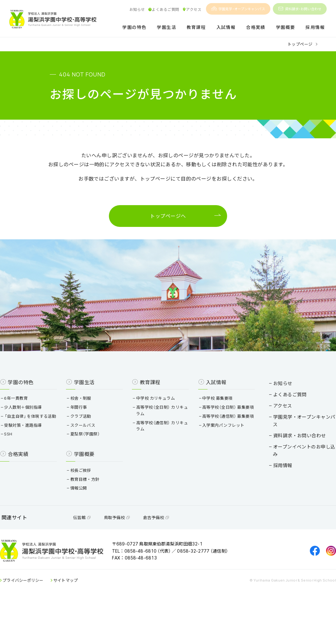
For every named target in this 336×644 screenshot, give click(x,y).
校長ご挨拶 (86, 500)
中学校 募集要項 (215, 421)
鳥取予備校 (126, 553)
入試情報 (226, 28)
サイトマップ (75, 622)
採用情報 (315, 28)
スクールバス (88, 448)
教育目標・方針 (90, 509)
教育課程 (196, 28)
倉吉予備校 (166, 553)
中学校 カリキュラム (157, 421)
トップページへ (168, 218)
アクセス (192, 9)
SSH (18, 464)
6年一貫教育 (26, 421)
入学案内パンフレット (220, 461)
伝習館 (91, 553)
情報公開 (84, 518)
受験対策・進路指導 (33, 455)
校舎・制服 (86, 421)
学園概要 (286, 28)
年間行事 (84, 430)
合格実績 (256, 28)
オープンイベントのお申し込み (294, 457)
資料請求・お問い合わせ (300, 9)
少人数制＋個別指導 (33, 430)
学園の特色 (134, 28)
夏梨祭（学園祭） (91, 457)
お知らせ (137, 9)
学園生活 (166, 28)
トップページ (300, 44)
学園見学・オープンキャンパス (238, 9)
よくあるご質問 (164, 9)
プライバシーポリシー (33, 622)
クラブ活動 (86, 439)
